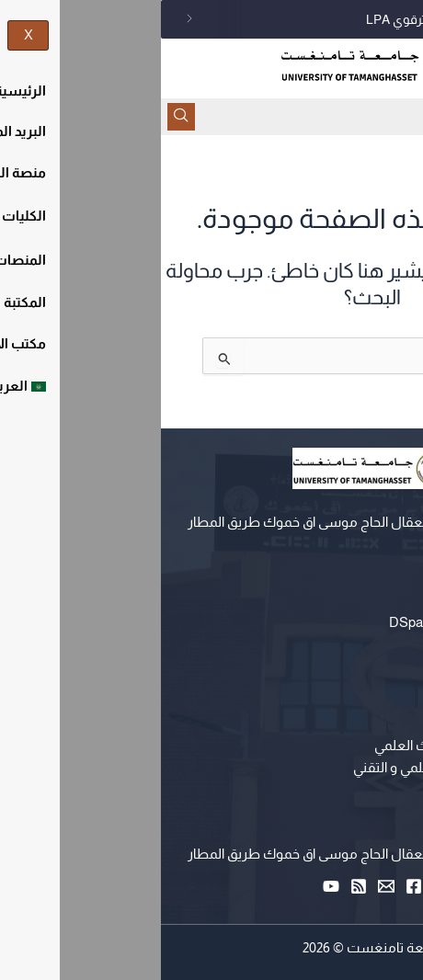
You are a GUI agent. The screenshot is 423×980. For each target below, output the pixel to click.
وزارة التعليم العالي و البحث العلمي (309, 746)
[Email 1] (225, 886)
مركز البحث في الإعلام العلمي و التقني (298, 768)
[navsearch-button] (20, 117)
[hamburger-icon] (402, 116)
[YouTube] (170, 886)
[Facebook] (253, 886)
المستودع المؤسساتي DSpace (316, 622)
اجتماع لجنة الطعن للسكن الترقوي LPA (309, 19)
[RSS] (198, 886)
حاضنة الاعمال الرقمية (343, 790)
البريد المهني (369, 644)
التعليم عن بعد (363, 600)
